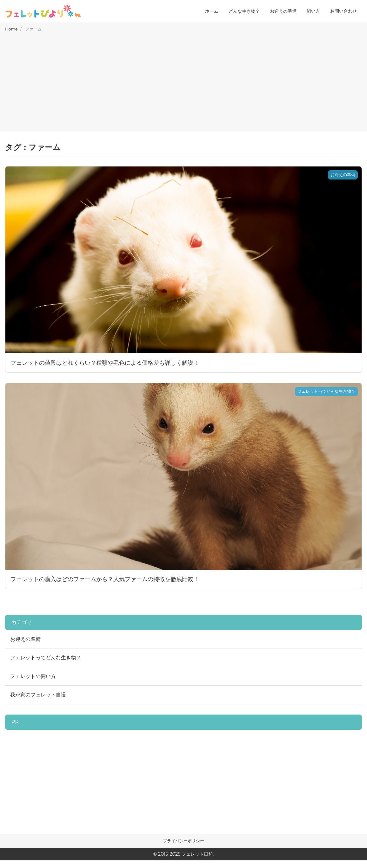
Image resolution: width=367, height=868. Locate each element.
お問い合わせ (344, 11)
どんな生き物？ (244, 11)
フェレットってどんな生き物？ (46, 658)
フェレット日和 (197, 854)
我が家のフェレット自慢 (38, 695)
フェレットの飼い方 (33, 676)
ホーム (212, 11)
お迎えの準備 (283, 11)
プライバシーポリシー (183, 841)
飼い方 (313, 11)
